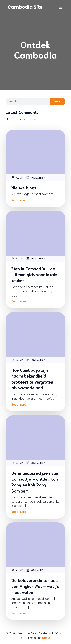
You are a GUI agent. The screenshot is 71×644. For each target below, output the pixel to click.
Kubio (46, 638)
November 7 (35, 177)
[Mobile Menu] (60, 7)
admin (17, 177)
